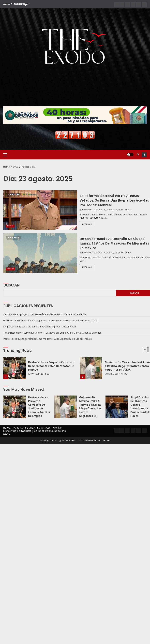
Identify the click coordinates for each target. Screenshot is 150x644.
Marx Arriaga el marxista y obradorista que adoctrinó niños (35, 432)
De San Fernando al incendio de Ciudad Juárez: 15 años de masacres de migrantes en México (114, 243)
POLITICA (30, 428)
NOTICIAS (18, 428)
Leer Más (87, 224)
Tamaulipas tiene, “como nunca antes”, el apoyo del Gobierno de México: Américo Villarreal (52, 333)
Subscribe (144, 155)
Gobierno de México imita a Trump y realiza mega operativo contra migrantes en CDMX (51, 320)
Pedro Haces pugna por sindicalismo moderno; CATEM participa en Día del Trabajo (48, 339)
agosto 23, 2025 (115, 210)
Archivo (57, 428)
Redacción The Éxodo (92, 210)
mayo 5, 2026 (113, 374)
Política (10, 226)
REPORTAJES (44, 428)
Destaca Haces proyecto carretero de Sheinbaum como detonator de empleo (45, 314)
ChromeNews (86, 440)
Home (7, 428)
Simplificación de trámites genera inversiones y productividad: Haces (40, 327)
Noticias (10, 269)
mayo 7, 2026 (37, 374)
